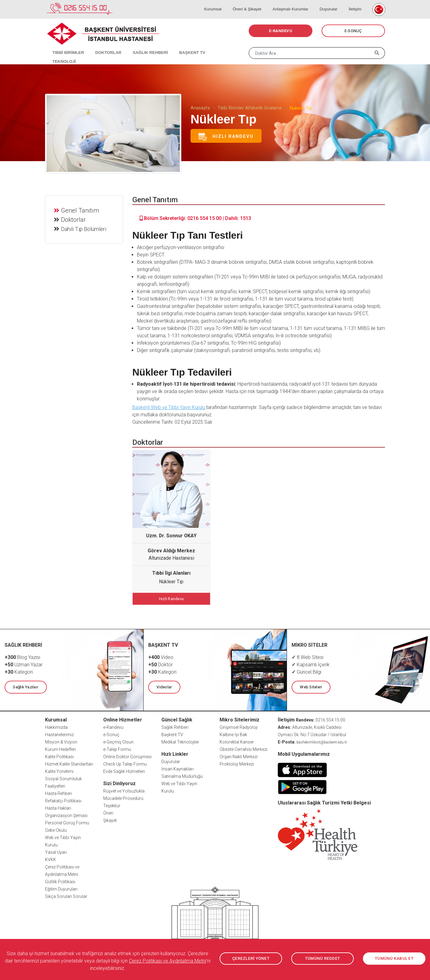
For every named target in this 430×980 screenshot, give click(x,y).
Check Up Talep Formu (125, 763)
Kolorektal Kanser (237, 741)
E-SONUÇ (353, 31)
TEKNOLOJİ (214, 46)
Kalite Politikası (59, 755)
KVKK (51, 858)
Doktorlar (74, 219)
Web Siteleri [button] (311, 686)
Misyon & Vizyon (61, 741)
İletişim (355, 3)
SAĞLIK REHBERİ (141, 46)
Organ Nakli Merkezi (239, 755)
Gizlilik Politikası (60, 880)
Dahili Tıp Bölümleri (84, 228)
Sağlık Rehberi (175, 726)
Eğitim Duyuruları (61, 888)
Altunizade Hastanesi (171, 558)
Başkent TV (172, 733)
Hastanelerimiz (59, 733)
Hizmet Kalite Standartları (69, 763)
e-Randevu (113, 726)
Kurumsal (225, 3)
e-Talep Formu (117, 748)
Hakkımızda (56, 726)
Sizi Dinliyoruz (119, 782)
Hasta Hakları (58, 807)
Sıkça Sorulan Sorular (66, 895)
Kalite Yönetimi (59, 770)
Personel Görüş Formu (67, 822)
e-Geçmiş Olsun (118, 741)
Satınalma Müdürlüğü (182, 775)
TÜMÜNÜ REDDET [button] (322, 959)
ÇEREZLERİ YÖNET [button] (251, 959)
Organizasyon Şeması (66, 814)
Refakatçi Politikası (63, 800)
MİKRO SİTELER (310, 644)
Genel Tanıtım (81, 210)
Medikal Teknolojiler (180, 741)
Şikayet (110, 819)
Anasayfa (200, 108)
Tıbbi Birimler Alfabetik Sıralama (250, 108)
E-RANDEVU (281, 31)
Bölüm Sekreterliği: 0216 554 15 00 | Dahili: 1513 (195, 218)
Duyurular (332, 3)
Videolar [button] (164, 686)
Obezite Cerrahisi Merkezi (243, 748)
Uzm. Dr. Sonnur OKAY (171, 536)
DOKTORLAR (102, 46)
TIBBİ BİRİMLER (65, 46)
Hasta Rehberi (58, 792)
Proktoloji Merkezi (237, 763)
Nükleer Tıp (171, 582)
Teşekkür (112, 804)
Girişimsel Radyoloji (239, 726)
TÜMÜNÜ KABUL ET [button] (394, 959)
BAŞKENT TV (180, 46)
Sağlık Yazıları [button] (25, 686)
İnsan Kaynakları (177, 768)
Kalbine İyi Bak (233, 733)
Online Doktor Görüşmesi (127, 755)
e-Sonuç (111, 733)
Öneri (108, 812)
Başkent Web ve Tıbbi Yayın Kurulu (169, 407)
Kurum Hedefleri (60, 748)
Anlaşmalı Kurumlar (297, 3)
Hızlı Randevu (226, 137)
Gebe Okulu (56, 829)
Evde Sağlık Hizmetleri (124, 770)
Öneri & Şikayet (256, 3)
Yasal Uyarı (56, 851)
